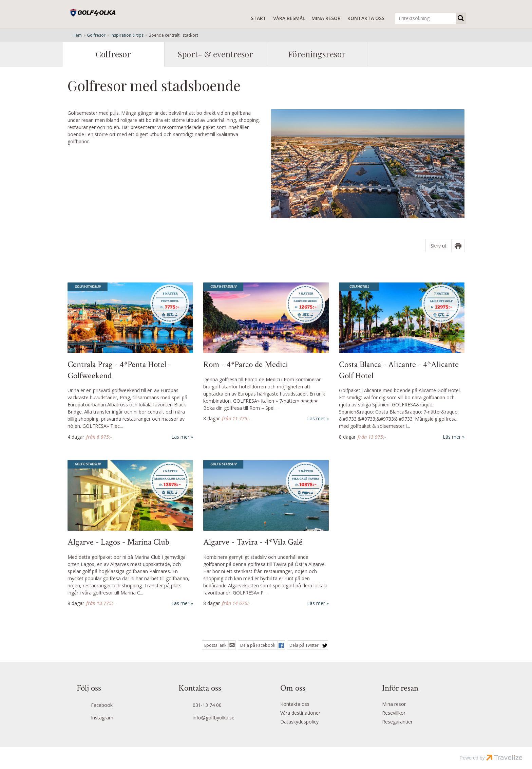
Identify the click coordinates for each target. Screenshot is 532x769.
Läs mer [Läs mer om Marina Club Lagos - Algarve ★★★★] (180, 603)
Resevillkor (394, 713)
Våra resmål (289, 18)
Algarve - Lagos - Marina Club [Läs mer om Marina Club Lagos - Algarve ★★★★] (118, 542)
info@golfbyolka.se (214, 718)
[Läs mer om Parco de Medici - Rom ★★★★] (266, 352)
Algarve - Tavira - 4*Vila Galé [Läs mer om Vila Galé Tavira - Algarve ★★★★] (253, 542)
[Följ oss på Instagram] (113, 718)
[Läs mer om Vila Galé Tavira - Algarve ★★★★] (266, 534)
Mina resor (326, 18)
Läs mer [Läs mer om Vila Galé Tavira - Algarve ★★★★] (316, 603)
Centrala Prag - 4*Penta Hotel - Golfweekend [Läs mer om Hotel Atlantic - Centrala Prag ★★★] (119, 370)
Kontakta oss (366, 18)
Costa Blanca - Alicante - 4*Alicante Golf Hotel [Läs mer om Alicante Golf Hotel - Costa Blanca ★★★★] (399, 370)
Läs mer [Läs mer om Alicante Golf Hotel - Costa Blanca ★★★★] (452, 437)
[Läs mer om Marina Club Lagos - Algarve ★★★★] (130, 534)
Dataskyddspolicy (299, 722)
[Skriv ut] (445, 246)
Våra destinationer (300, 713)
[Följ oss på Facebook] (113, 706)
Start (259, 18)
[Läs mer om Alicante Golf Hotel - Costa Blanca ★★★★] (402, 361)
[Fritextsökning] (425, 18)
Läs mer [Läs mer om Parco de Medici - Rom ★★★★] (316, 418)
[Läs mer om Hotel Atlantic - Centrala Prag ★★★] (130, 361)
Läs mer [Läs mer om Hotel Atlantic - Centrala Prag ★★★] (180, 437)
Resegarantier (397, 722)
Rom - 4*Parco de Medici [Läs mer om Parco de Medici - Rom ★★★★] (246, 365)
